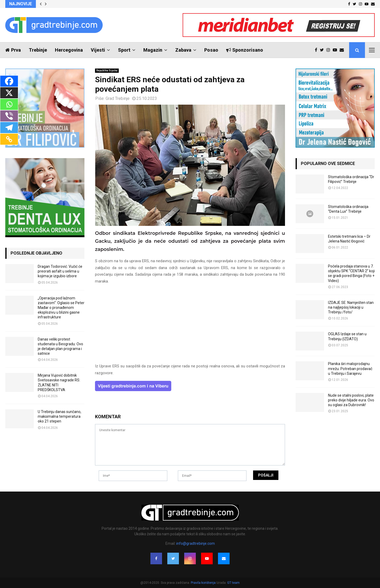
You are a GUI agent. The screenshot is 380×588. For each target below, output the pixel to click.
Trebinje (38, 50)
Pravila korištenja (204, 583)
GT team (233, 583)
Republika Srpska (107, 71)
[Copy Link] (9, 139)
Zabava (183, 50)
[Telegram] (9, 128)
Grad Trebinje (118, 98)
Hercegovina (69, 50)
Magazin (153, 50)
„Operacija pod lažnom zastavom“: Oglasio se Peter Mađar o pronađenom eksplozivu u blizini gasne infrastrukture (61, 308)
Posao (211, 50)
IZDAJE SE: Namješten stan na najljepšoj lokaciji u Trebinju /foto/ (351, 307)
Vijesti (98, 50)
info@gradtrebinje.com (196, 543)
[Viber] (9, 116)
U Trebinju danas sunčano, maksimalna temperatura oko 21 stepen (60, 416)
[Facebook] (9, 81)
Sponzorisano (245, 50)
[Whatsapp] (9, 104)
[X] (9, 93)
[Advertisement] (190, 326)
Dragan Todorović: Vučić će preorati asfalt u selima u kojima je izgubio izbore (60, 271)
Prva (13, 50)
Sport (124, 50)
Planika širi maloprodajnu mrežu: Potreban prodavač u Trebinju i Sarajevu (350, 368)
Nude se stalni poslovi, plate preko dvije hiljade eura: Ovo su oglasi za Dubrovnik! (351, 400)
